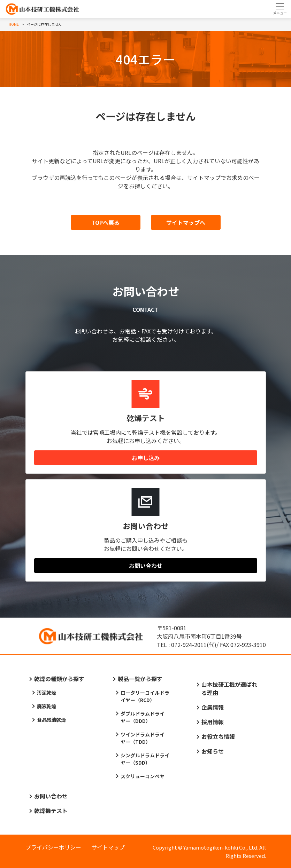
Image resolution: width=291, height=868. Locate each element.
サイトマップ (108, 847)
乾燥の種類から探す (59, 679)
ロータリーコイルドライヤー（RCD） (145, 696)
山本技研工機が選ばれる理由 (229, 688)
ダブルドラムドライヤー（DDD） (143, 717)
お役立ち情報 (218, 736)
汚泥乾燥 (47, 693)
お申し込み (146, 458)
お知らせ (213, 751)
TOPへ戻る (106, 222)
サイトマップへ (186, 222)
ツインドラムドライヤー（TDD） (143, 738)
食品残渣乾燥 (52, 720)
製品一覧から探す (140, 679)
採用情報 (213, 722)
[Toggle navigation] (280, 9)
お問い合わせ (146, 566)
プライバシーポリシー (53, 847)
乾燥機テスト (51, 811)
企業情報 (213, 707)
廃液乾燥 (47, 706)
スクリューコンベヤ (143, 776)
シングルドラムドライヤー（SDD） (145, 759)
